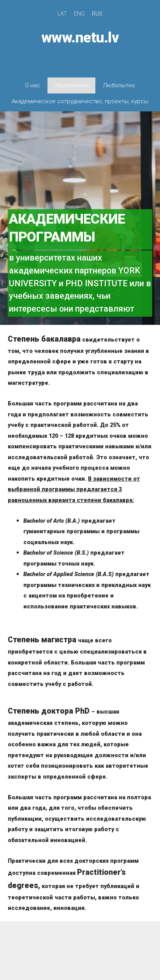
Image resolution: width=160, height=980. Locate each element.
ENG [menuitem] (79, 14)
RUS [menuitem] (97, 14)
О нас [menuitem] (33, 85)
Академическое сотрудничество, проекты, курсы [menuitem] (80, 101)
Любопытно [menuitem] (119, 85)
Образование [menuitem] (71, 85)
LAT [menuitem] (62, 14)
